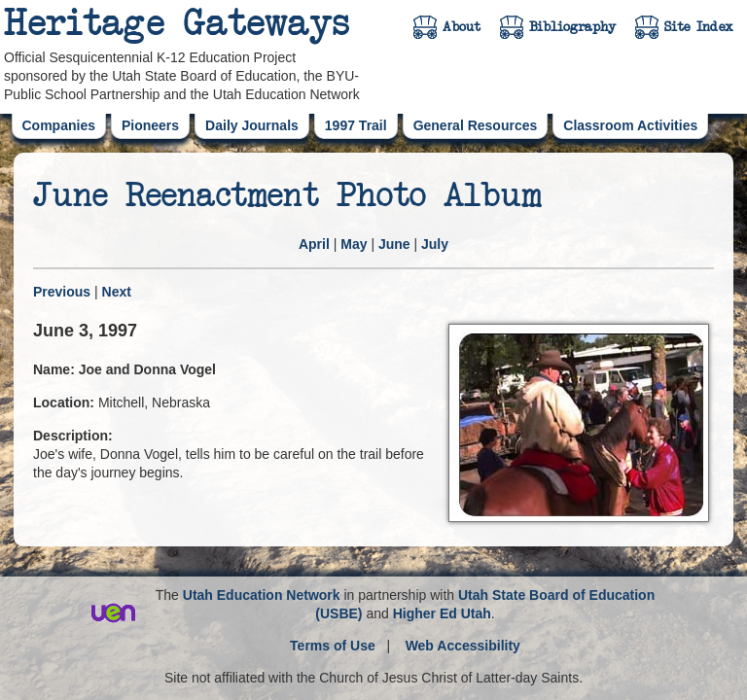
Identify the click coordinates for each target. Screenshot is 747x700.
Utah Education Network (262, 595)
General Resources (476, 125)
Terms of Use (333, 646)
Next (117, 292)
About (462, 27)
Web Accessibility (463, 646)
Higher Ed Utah (442, 613)
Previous (62, 292)
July (435, 244)
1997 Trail (356, 125)
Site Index (699, 27)
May (354, 244)
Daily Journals (252, 125)
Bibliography (572, 27)
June (394, 244)
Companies (59, 125)
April (314, 244)
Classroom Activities (630, 125)
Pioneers (150, 125)
